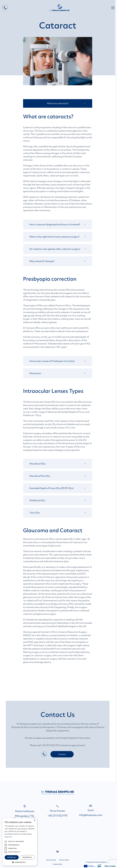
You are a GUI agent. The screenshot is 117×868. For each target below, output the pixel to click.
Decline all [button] (27, 857)
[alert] (20, 842)
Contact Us (58, 715)
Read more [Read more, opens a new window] (8, 837)
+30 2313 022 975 (58, 816)
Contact (62, 754)
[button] (20, 862)
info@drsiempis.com (91, 815)
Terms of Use (51, 860)
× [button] (34, 820)
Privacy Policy (64, 860)
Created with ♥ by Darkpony (96, 862)
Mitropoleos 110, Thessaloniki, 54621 (25, 817)
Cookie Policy (58, 864)
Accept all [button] (12, 857)
